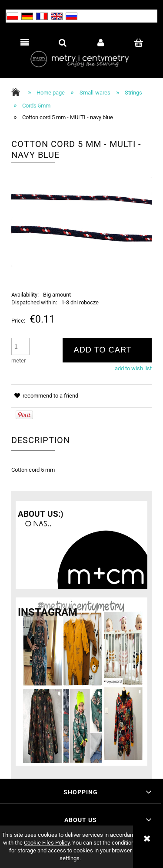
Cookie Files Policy (47, 843)
